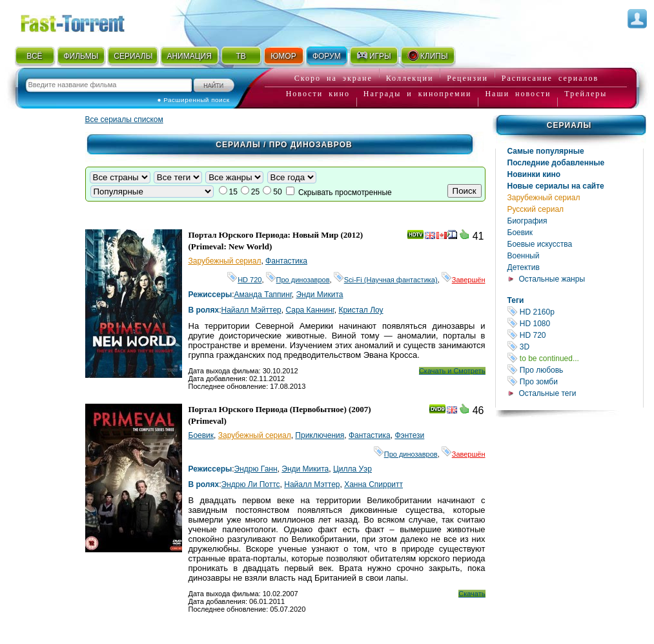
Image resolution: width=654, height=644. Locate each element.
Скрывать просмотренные (345, 192)
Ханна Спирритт (373, 484)
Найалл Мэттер (312, 484)
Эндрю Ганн (256, 469)
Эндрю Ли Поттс (251, 484)
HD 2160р (575, 312)
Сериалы (569, 125)
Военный (524, 256)
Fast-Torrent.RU (85, 21)
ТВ (240, 56)
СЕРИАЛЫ (133, 56)
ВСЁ (34, 56)
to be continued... (575, 358)
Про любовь (575, 370)
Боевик (520, 233)
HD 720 (575, 335)
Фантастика (286, 261)
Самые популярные (546, 151)
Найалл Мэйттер (251, 310)
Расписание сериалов (550, 78)
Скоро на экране (333, 78)
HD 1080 (575, 323)
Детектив (524, 267)
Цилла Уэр (353, 469)
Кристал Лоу (361, 310)
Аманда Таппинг (263, 295)
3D (575, 347)
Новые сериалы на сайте (556, 186)
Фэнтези (409, 435)
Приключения (320, 435)
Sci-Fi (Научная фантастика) (386, 280)
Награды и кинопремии (418, 94)
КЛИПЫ (427, 56)
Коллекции (410, 78)
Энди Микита (320, 295)
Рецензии (467, 78)
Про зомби (575, 381)
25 (255, 192)
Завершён (464, 280)
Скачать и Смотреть (452, 371)
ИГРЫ (373, 56)
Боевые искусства (540, 244)
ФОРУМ (327, 56)
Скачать (472, 594)
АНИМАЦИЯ (189, 56)
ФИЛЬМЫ (81, 56)
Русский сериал (536, 209)
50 (277, 192)
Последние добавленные (556, 163)
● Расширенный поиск (194, 100)
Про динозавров (298, 280)
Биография (527, 221)
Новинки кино (534, 174)
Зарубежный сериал (544, 198)
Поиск (465, 191)
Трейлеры (586, 94)
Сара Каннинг (310, 310)
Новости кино (318, 94)
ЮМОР (283, 56)
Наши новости (518, 94)
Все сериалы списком (124, 119)
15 (233, 192)
